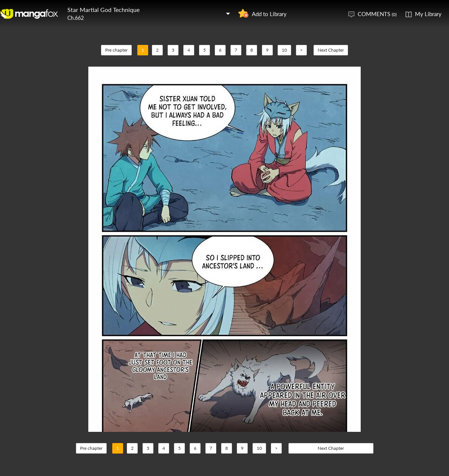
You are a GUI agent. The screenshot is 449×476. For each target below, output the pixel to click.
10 (284, 50)
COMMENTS (377, 14)
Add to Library (269, 14)
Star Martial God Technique (103, 10)
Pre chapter (116, 50)
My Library (428, 14)
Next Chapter (331, 50)
